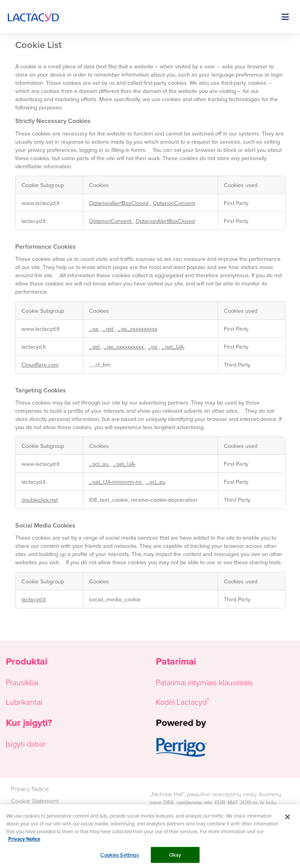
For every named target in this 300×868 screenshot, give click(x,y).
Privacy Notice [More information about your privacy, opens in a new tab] (24, 844)
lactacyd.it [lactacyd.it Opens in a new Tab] (34, 599)
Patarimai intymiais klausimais (204, 682)
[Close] (287, 822)
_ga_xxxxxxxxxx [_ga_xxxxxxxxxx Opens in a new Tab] (137, 329)
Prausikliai (22, 682)
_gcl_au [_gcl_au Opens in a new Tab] (100, 464)
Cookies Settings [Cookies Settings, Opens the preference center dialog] (120, 860)
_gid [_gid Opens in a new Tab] (109, 329)
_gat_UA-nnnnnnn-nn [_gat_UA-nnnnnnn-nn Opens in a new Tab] (116, 482)
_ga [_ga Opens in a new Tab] (95, 329)
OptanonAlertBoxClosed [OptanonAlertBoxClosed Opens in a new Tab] (120, 203)
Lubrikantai (24, 702)
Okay (175, 860)
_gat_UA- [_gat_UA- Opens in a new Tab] (173, 347)
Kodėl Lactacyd (181, 702)
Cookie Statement (35, 801)
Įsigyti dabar (26, 743)
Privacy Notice (30, 789)
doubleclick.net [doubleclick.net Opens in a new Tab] (40, 500)
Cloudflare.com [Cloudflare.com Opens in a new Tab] (40, 364)
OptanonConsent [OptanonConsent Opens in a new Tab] (174, 203)
